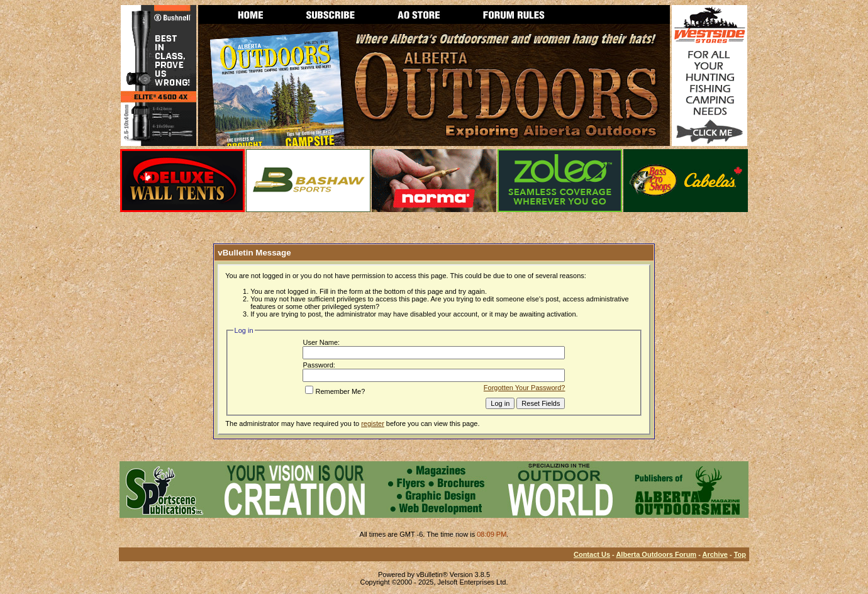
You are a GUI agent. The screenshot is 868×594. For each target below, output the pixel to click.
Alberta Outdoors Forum (656, 554)
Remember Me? (335, 391)
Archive (715, 554)
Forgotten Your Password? (525, 388)
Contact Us (592, 554)
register (373, 423)
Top (740, 554)
